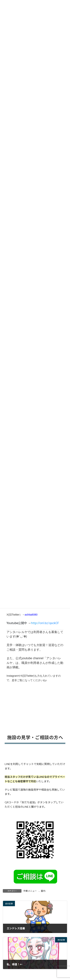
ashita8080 (31, 615)
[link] (45, 623)
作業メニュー (30, 891)
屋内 (43, 891)
